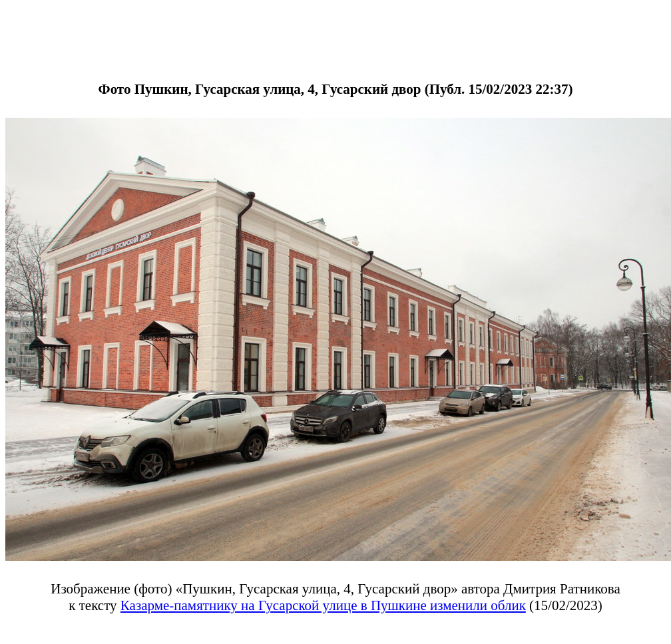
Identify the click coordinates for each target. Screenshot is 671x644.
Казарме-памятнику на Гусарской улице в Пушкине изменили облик (323, 605)
